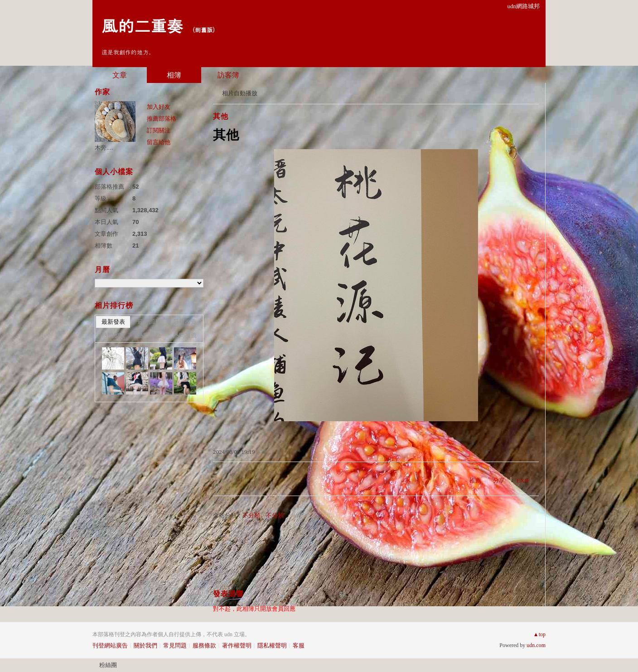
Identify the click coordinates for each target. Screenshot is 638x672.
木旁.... (104, 148)
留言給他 (159, 142)
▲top (539, 634)
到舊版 (204, 30)
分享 (499, 480)
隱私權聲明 (272, 645)
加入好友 (159, 107)
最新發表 (113, 322)
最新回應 (149, 322)
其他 (221, 116)
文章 (120, 75)
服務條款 (204, 645)
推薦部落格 (162, 119)
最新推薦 (185, 322)
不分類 (251, 515)
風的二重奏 (142, 25)
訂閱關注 (159, 130)
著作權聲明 (237, 645)
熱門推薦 (185, 335)
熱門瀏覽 (113, 335)
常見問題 (175, 645)
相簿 (174, 75)
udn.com (536, 645)
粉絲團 (108, 665)
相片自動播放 (240, 93)
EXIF (523, 480)
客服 (299, 645)
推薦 (475, 480)
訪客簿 (228, 75)
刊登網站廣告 (110, 645)
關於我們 (145, 645)
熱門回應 (149, 335)
